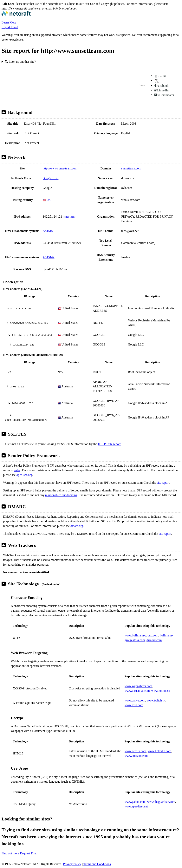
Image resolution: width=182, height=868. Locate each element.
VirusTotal (69, 217)
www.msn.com (134, 705)
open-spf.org (24, 475)
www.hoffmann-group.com (141, 635)
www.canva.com (135, 700)
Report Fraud (10, 27)
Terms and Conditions (97, 864)
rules (17, 470)
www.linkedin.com (159, 751)
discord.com (154, 640)
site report (163, 483)
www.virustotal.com (137, 691)
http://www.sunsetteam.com (60, 168)
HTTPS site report (109, 444)
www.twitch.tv (156, 700)
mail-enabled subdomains (61, 495)
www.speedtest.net (136, 806)
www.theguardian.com (161, 802)
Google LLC (51, 178)
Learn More (9, 22)
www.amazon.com (136, 756)
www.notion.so (161, 691)
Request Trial (28, 853)
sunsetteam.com (131, 168)
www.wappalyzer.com (138, 686)
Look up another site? (20, 62)
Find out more (10, 853)
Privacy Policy (72, 864)
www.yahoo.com (135, 802)
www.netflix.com (135, 751)
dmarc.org (77, 526)
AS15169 (49, 231)
